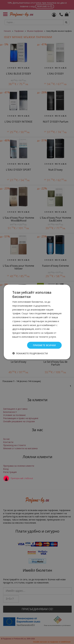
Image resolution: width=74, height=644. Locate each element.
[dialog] (37, 322)
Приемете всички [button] (44, 345)
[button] (30, 353)
